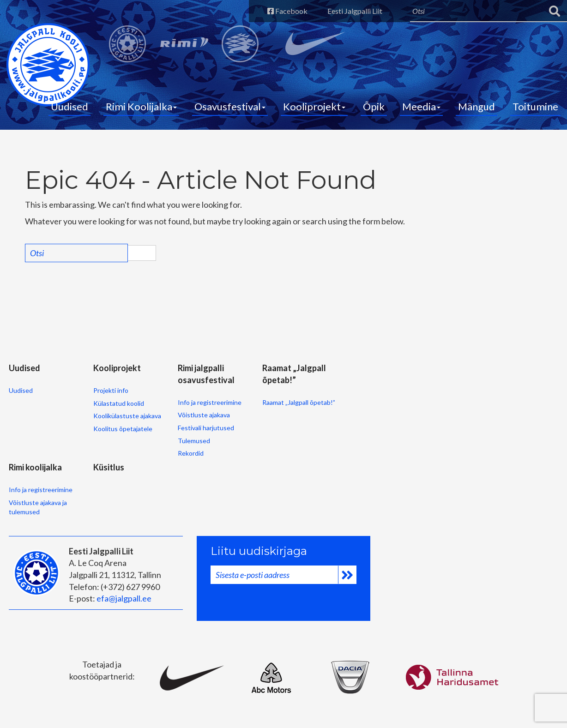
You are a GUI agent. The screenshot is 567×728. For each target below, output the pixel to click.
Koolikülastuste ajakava (127, 416)
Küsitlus (109, 467)
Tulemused (194, 441)
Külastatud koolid (119, 403)
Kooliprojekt (314, 106)
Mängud (477, 106)
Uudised (69, 106)
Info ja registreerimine (210, 402)
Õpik (374, 106)
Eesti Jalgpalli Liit (355, 11)
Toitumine (535, 106)
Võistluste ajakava (204, 415)
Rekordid (191, 453)
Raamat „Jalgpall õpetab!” (299, 402)
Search (142, 253)
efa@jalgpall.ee (124, 598)
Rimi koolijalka (35, 467)
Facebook (287, 11)
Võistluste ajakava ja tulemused (38, 507)
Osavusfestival (230, 106)
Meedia (421, 106)
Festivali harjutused (206, 428)
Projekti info (111, 390)
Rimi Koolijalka (141, 106)
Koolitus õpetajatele (123, 429)
